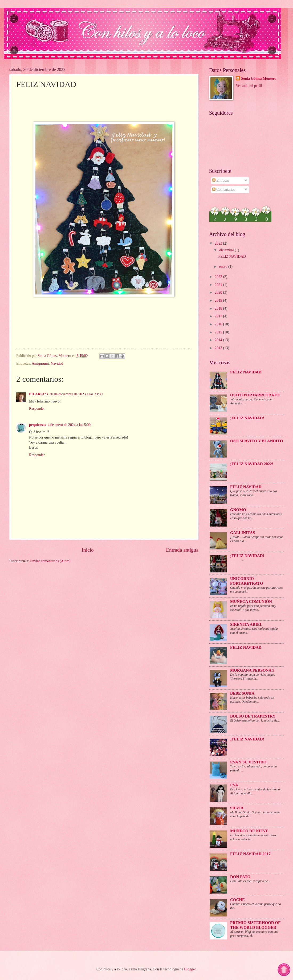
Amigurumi (40, 363)
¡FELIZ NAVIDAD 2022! (252, 464)
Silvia (237, 808)
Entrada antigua (182, 550)
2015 (219, 332)
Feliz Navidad (246, 487)
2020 (219, 292)
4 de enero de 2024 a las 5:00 (69, 425)
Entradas (221, 180)
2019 (219, 300)
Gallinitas (243, 533)
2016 (219, 324)
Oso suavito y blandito (257, 441)
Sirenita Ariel (246, 624)
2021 (219, 285)
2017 (219, 316)
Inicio (88, 550)
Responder (37, 409)
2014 (219, 340)
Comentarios (224, 190)
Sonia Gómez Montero (259, 79)
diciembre (227, 250)
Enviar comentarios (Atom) (50, 561)
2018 (219, 308)
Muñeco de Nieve (249, 831)
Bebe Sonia (242, 693)
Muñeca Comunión (251, 601)
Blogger (190, 969)
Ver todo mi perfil (249, 86)
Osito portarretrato (255, 395)
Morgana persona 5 (252, 670)
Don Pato (240, 877)
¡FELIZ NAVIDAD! (247, 418)
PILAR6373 (38, 394)
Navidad (57, 363)
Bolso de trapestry (253, 716)
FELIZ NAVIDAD (232, 256)
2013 (219, 348)
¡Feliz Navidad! (247, 556)
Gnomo (238, 510)
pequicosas (38, 425)
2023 (219, 243)
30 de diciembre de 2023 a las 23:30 (76, 394)
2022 (219, 277)
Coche (237, 900)
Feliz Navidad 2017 (250, 854)
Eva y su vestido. (249, 762)
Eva (234, 785)
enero (224, 267)
